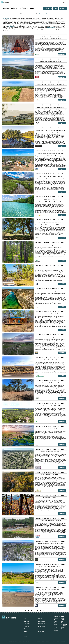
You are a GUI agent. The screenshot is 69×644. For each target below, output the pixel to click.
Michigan (56, 629)
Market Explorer (42, 616)
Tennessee (63, 627)
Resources (27, 629)
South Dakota (63, 626)
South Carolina (64, 624)
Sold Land (26, 621)
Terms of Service (36, 641)
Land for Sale (27, 624)
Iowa (55, 626)
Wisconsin (63, 629)
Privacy (43, 641)
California (56, 618)
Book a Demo (42, 621)
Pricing (26, 616)
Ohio (62, 621)
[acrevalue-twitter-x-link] (9, 621)
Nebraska (63, 618)
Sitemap (40, 619)
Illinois (55, 623)
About (25, 631)
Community (27, 626)
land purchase (51, 28)
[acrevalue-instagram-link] (12, 621)
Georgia (56, 621)
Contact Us (41, 631)
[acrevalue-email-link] (3, 621)
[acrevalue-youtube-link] (15, 621)
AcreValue (6, 18)
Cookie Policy (49, 641)
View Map (63, 8)
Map (64, 2)
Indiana (56, 624)
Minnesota (56, 630)
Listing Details (62, 54)
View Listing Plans (44, 14)
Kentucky (56, 627)
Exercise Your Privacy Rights (59, 641)
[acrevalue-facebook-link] (6, 621)
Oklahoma (63, 623)
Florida (56, 620)
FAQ (25, 634)
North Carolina (64, 620)
